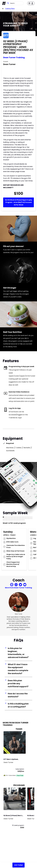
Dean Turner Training (14, 57)
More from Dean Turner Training (18, 588)
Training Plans (10, 8)
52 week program (18, 825)
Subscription (20, 769)
